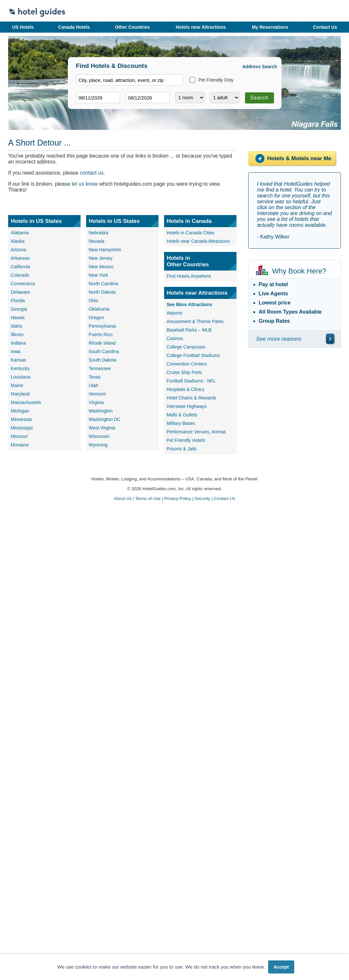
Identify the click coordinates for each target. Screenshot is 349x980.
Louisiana (21, 377)
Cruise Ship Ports (184, 372)
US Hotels (23, 27)
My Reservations (270, 27)
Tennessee (100, 368)
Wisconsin (99, 436)
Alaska (18, 241)
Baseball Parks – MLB (189, 330)
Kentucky (20, 368)
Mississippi (22, 428)
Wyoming (98, 445)
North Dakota (102, 292)
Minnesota (21, 419)
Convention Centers (187, 364)
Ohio (94, 301)
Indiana (18, 343)
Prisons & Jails (182, 449)
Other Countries (132, 27)
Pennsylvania (102, 326)
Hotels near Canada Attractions (198, 241)
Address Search (260, 67)
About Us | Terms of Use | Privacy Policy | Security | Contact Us (174, 498)
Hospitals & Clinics (186, 389)
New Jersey (101, 258)
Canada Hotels (74, 27)
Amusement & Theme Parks (195, 321)
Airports (174, 313)
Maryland (20, 394)
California (20, 267)
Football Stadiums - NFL (191, 381)
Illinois (17, 334)
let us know (85, 184)
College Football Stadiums (193, 355)
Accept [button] (281, 967)
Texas (95, 377)
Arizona (18, 250)
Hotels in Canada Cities (190, 233)
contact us (92, 173)
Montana (20, 445)
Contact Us (325, 27)
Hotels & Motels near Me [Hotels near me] (292, 158)
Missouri (19, 436)
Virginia (96, 402)
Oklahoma (99, 309)
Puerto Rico (101, 334)
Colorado (20, 275)
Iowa (16, 351)
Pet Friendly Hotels (186, 440)
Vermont (97, 394)
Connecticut (23, 284)
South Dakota (103, 360)
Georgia (19, 309)
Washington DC (105, 419)
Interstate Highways (187, 406)
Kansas (18, 360)
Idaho (16, 326)
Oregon (96, 318)
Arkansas (20, 258)
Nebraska (99, 233)
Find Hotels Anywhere (189, 276)
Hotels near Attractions (201, 27)
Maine (17, 385)
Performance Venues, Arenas (196, 432)
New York (98, 275)
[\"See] (330, 339)
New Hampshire (105, 250)
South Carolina (104, 351)
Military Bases (181, 423)
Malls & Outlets (182, 415)
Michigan (20, 411)
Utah (94, 385)
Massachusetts (26, 402)
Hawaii (18, 318)
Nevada (97, 241)
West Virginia (102, 428)
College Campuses (186, 347)
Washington (101, 411)
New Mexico (101, 267)
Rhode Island (102, 343)
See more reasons (279, 339)
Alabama (20, 233)
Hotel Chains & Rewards (192, 398)
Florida (18, 301)
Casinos (175, 338)
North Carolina (103, 284)
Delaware (20, 292)
